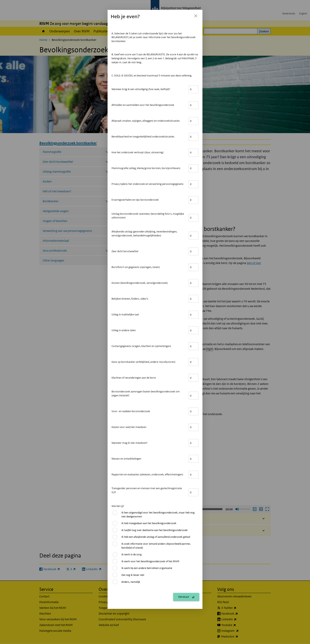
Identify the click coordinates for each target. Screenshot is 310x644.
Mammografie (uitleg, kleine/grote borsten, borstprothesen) (146, 168)
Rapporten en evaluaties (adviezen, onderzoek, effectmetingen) (147, 474)
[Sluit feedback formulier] (196, 16)
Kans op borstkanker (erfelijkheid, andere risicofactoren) (143, 362)
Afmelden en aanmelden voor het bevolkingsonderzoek (143, 105)
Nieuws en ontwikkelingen (126, 459)
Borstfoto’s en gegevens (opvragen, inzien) (136, 267)
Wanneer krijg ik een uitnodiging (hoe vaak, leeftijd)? (141, 89)
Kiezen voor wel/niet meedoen (129, 427)
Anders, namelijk (131, 582)
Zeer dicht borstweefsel (125, 251)
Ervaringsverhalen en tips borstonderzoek (135, 200)
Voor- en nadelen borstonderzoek (131, 411)
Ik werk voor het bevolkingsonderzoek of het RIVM (150, 561)
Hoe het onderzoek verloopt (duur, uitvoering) (138, 152)
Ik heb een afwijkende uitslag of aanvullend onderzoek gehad (156, 537)
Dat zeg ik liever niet (133, 575)
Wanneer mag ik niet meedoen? (129, 443)
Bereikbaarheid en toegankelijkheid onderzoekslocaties (143, 137)
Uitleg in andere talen (124, 330)
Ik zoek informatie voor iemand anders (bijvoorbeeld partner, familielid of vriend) (156, 546)
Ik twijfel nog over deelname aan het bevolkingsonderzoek (155, 530)
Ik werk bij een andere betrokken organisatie (147, 568)
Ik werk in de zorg (131, 554)
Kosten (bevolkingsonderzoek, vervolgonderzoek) (140, 283)
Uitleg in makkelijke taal (125, 314)
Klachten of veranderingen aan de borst (134, 378)
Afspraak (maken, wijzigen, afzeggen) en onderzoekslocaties (146, 121)
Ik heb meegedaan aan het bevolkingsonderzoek (149, 523)
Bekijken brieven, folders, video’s (130, 299)
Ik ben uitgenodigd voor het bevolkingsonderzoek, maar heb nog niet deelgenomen (158, 515)
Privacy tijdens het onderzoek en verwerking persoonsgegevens (147, 184)
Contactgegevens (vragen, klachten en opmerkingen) (141, 346)
